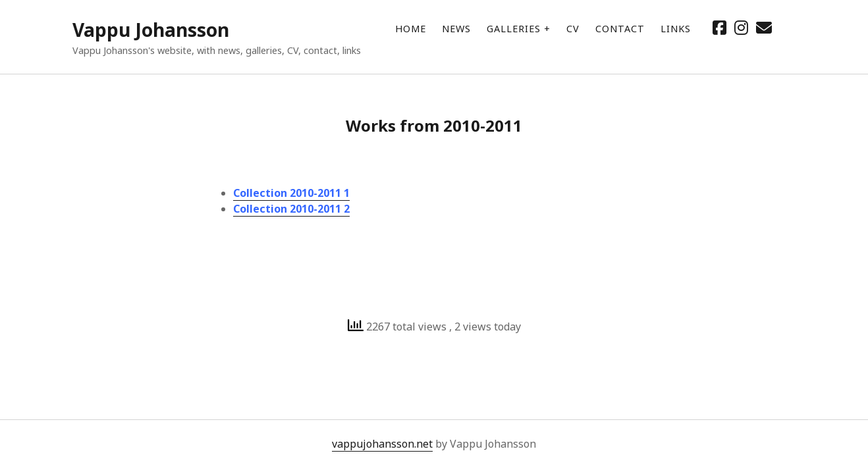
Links (676, 29)
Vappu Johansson (151, 30)
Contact (620, 29)
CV (573, 29)
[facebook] (719, 27)
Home (411, 29)
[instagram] (741, 27)
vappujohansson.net (382, 444)
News (456, 29)
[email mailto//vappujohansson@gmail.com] (764, 27)
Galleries (514, 29)
